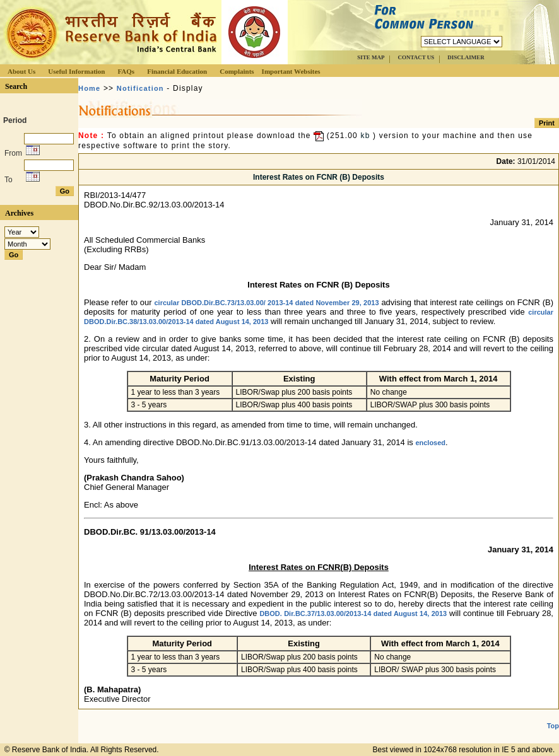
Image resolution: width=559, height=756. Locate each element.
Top (553, 726)
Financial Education (177, 71)
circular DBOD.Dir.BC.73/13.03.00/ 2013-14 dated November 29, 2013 (267, 303)
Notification (140, 88)
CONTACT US (416, 57)
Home (89, 88)
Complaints (237, 71)
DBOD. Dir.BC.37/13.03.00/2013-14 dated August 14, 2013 (353, 614)
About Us (21, 71)
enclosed (430, 443)
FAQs (126, 71)
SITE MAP (371, 57)
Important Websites (291, 71)
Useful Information (76, 71)
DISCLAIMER (466, 57)
